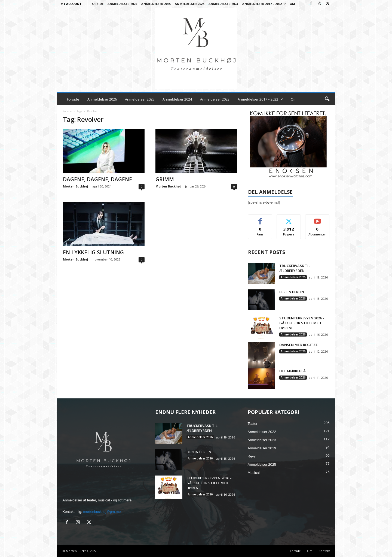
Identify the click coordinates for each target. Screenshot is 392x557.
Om (292, 4)
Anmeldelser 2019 (262, 448)
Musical (254, 473)
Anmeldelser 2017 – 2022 (264, 4)
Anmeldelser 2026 (122, 4)
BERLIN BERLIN (292, 292)
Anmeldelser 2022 (262, 432)
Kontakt (324, 551)
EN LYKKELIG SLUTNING (93, 252)
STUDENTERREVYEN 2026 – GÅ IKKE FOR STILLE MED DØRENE (302, 323)
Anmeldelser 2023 (223, 4)
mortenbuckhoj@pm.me (102, 512)
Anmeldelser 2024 (189, 4)
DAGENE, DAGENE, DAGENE (97, 179)
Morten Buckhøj (76, 186)
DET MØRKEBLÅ (293, 371)
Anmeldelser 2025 (156, 4)
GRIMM (165, 179)
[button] (327, 99)
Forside (97, 4)
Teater (253, 424)
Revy (252, 456)
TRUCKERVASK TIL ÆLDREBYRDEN (295, 268)
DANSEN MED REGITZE (298, 345)
